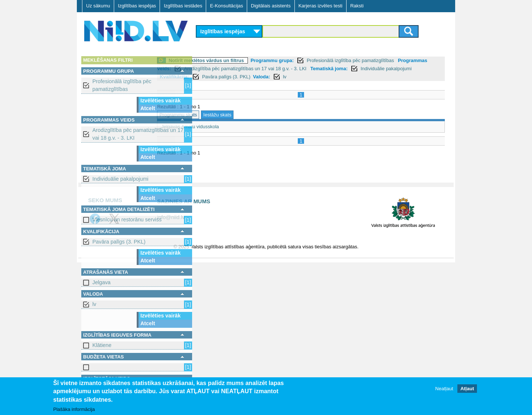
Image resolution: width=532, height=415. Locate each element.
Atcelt (148, 108)
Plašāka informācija (74, 409)
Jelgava (101, 282)
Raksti (357, 6)
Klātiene (102, 345)
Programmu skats (219, 115)
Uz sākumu (98, 6)
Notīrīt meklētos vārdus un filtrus (247, 60)
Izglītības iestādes (183, 6)
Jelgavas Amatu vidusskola (231, 127)
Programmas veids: (223, 69)
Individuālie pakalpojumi (120, 179)
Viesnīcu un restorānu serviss (127, 220)
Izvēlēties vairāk (161, 101)
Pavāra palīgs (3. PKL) (119, 242)
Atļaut (467, 389)
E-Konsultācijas (226, 6)
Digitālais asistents (271, 6)
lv (94, 304)
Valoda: (381, 77)
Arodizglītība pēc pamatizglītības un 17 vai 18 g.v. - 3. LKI (138, 134)
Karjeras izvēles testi (320, 6)
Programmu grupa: (313, 60)
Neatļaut (444, 389)
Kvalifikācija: (293, 77)
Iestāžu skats (258, 115)
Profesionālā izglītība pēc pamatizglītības (122, 85)
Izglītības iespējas (137, 6)
